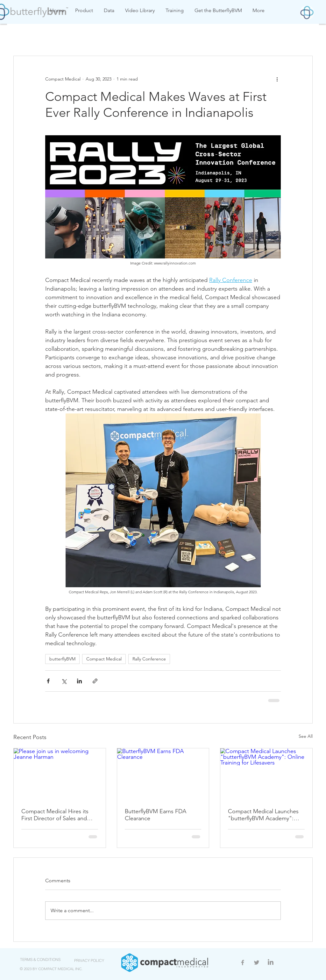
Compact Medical (104, 659)
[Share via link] (95, 681)
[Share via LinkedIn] (79, 681)
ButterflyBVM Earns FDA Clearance (156, 815)
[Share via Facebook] (48, 681)
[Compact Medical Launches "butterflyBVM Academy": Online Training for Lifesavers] (266, 774)
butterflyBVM (62, 659)
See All (306, 736)
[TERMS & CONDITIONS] (40, 960)
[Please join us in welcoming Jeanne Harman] (60, 774)
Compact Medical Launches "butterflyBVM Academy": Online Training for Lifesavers (264, 815)
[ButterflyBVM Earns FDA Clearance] (163, 774)
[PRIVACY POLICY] (89, 961)
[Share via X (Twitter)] (64, 681)
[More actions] (277, 79)
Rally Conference (149, 659)
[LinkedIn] (271, 962)
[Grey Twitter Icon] (257, 962)
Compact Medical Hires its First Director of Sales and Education (55, 815)
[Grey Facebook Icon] (243, 962)
